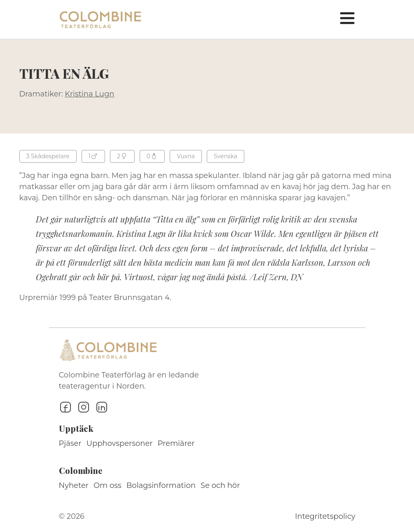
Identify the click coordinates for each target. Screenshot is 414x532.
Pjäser (70, 443)
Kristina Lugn (89, 94)
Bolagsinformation (161, 485)
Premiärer (176, 443)
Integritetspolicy (325, 516)
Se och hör (220, 485)
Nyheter (74, 485)
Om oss (108, 485)
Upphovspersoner (120, 443)
